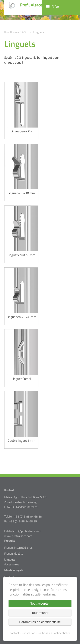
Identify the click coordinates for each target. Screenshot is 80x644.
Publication (28, 633)
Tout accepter (40, 603)
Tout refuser (40, 613)
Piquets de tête (14, 554)
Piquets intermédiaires (18, 548)
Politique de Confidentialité (54, 633)
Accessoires (12, 564)
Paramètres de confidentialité (40, 622)
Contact (15, 633)
